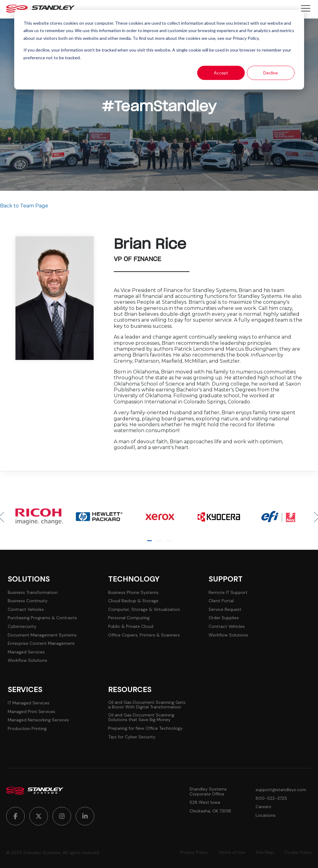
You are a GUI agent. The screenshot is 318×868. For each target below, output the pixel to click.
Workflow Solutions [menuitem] (28, 660)
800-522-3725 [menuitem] (271, 798)
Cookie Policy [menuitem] (298, 852)
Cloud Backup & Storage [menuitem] (133, 601)
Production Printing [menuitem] (27, 729)
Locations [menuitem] (266, 815)
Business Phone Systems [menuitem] (133, 593)
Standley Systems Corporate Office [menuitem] (208, 792)
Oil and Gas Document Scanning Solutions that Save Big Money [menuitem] (141, 718)
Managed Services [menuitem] (26, 652)
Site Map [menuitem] (265, 852)
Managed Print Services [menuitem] (32, 712)
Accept (221, 73)
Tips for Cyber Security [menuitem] (132, 737)
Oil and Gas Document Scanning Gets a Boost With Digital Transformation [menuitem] (147, 705)
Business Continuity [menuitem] (28, 601)
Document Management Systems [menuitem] (42, 635)
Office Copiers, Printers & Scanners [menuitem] (144, 635)
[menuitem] (15, 816)
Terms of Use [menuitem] (232, 852)
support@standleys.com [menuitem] (281, 790)
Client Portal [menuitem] (221, 601)
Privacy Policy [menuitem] (194, 852)
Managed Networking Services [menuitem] (38, 720)
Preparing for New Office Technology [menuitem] (145, 728)
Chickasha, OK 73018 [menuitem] (210, 811)
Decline (271, 73)
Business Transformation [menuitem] (33, 593)
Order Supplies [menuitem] (224, 618)
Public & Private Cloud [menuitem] (131, 626)
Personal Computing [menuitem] (129, 618)
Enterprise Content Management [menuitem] (41, 643)
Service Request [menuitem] (225, 609)
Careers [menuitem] (263, 807)
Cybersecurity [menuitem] (22, 626)
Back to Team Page (24, 206)
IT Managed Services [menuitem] (29, 703)
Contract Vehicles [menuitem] (26, 609)
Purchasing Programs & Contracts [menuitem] (42, 618)
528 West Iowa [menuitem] (205, 802)
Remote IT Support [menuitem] (228, 593)
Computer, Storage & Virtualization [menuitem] (144, 609)
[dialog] (159, 50)
